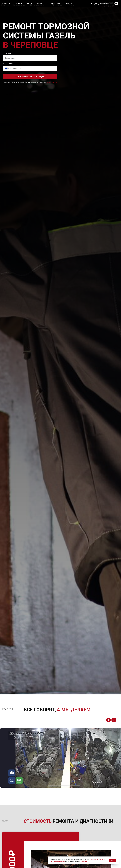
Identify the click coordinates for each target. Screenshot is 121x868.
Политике (84, 861)
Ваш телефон (8, 64)
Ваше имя (7, 53)
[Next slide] (114, 720)
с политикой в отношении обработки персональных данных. (30, 83)
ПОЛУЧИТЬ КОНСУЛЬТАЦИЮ (30, 77)
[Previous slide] (108, 720)
